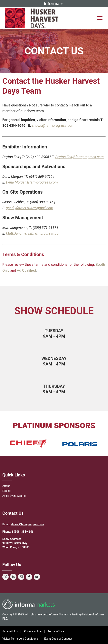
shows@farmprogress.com (53, 125)
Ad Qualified (26, 270)
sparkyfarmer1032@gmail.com (30, 208)
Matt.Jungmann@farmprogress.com (34, 233)
